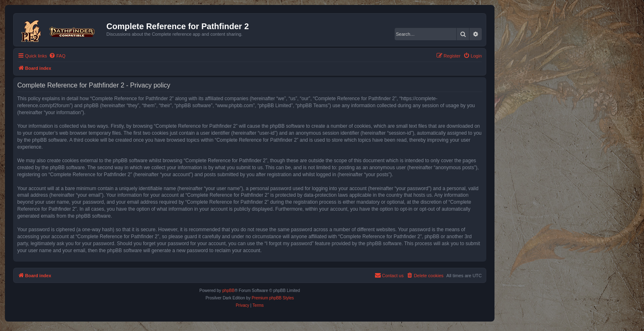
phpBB (228, 291)
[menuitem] (57, 56)
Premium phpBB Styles (273, 298)
